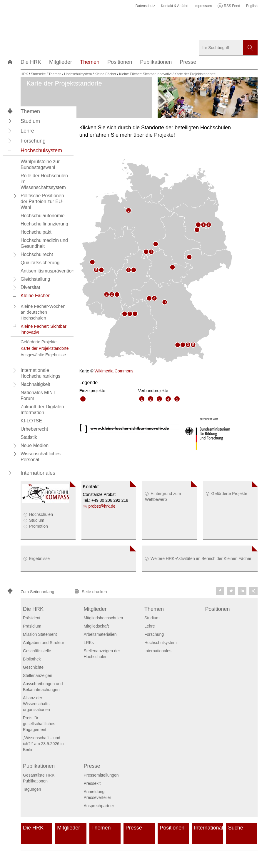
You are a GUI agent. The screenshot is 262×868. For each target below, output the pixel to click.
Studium (37, 520)
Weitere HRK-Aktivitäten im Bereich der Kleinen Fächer (201, 558)
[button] (10, 121)
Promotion (39, 526)
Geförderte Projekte (229, 494)
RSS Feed (232, 6)
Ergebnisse (39, 558)
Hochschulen (41, 514)
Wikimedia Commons (114, 371)
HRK (24, 74)
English (252, 6)
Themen (30, 111)
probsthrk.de (102, 506)
